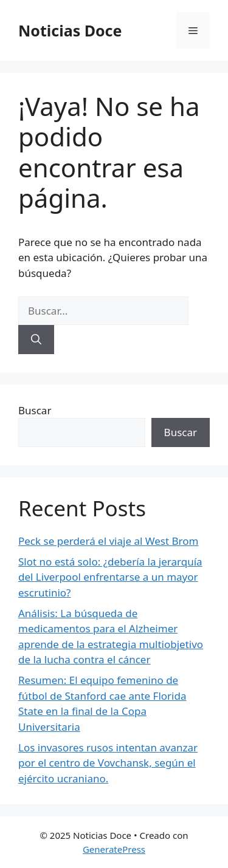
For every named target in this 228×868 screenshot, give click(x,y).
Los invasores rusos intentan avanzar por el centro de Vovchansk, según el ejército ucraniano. (108, 763)
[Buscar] (36, 340)
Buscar (35, 410)
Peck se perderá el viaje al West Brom (108, 541)
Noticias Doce (70, 30)
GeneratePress (114, 849)
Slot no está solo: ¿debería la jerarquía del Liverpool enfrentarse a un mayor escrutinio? (110, 577)
